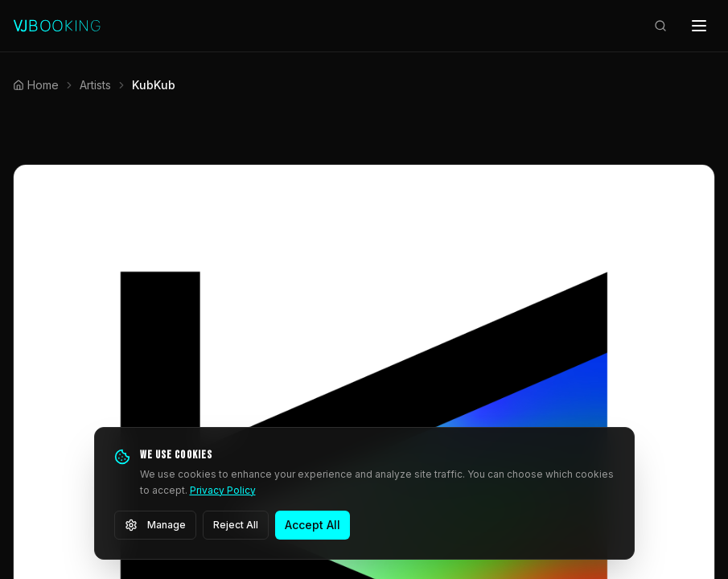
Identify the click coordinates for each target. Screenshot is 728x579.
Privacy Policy (223, 490)
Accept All (313, 525)
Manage (155, 525)
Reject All (236, 525)
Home (36, 85)
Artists (95, 85)
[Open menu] (699, 26)
